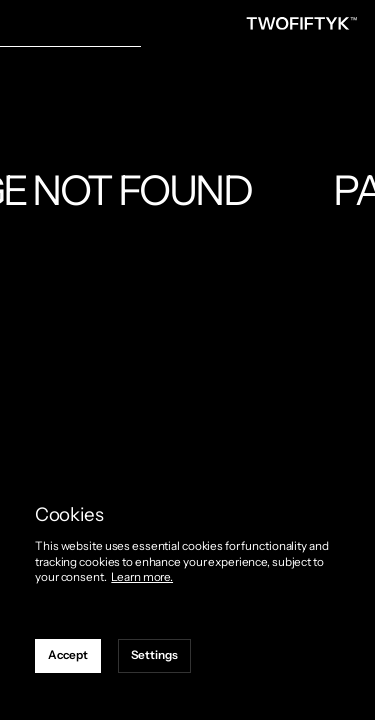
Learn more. (142, 577)
